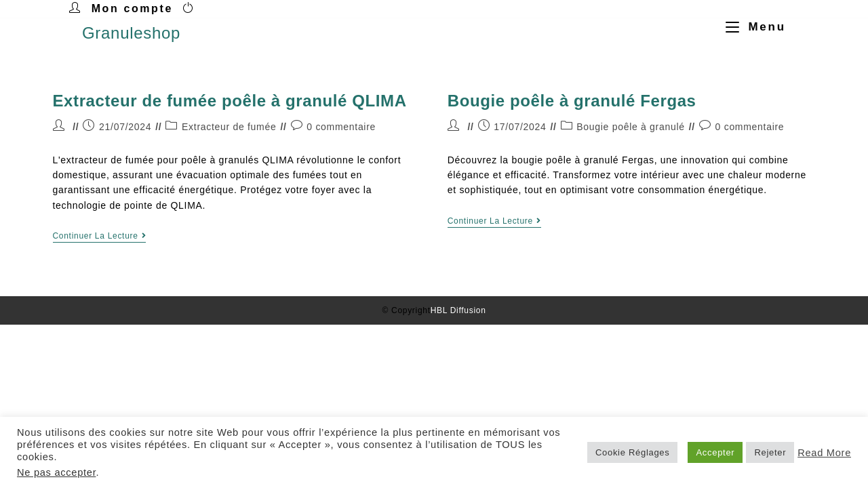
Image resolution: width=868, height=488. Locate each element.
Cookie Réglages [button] (633, 452)
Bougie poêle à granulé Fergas (572, 101)
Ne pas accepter (56, 472)
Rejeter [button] (770, 452)
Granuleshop (131, 33)
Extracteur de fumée (229, 127)
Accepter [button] (715, 452)
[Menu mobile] (751, 27)
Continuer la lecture (100, 236)
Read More (824, 453)
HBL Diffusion (458, 310)
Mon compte (132, 8)
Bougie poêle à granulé (630, 127)
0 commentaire (341, 127)
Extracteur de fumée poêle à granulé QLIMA (230, 101)
